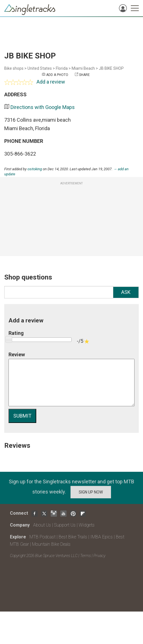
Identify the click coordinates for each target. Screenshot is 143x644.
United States (40, 68)
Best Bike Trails (73, 537)
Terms (86, 556)
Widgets (87, 525)
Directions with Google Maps (43, 107)
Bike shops (14, 68)
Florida (62, 68)
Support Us (65, 525)
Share (84, 75)
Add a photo (57, 75)
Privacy (99, 556)
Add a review (51, 82)
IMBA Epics (102, 537)
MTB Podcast (42, 537)
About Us (42, 525)
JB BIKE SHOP (111, 68)
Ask (126, 292)
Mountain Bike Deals (51, 544)
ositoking (35, 169)
